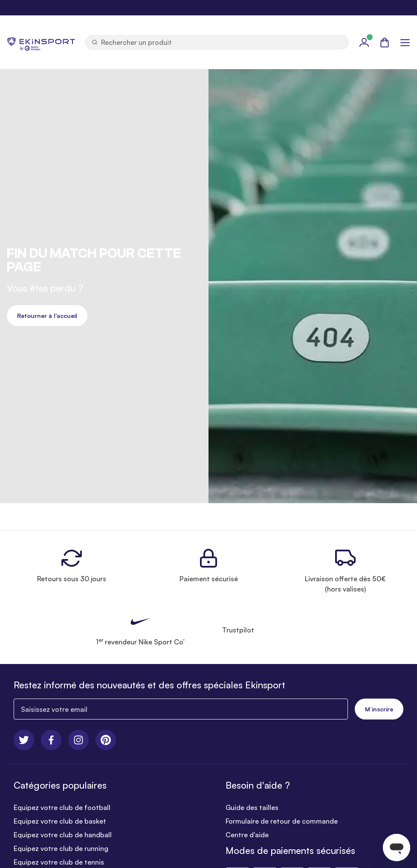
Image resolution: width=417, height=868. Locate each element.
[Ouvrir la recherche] (217, 42)
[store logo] (41, 42)
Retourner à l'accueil (47, 316)
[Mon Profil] (364, 42)
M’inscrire (379, 709)
